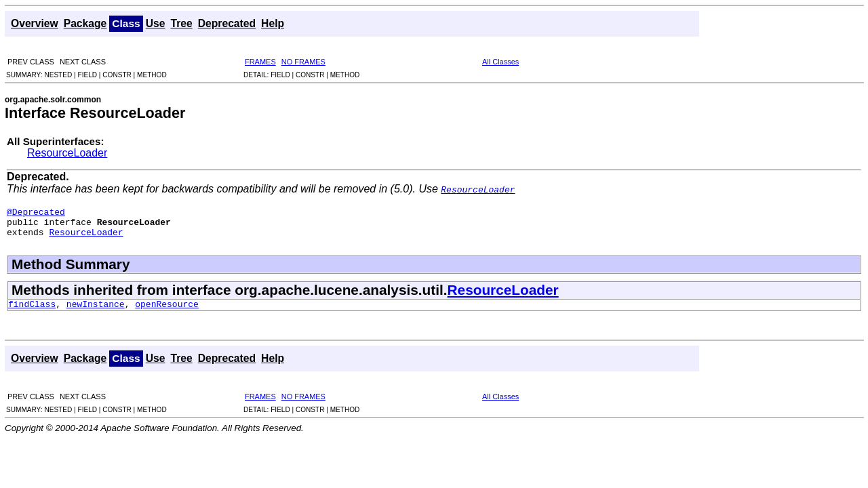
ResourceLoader (67, 153)
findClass (32, 312)
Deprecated (227, 23)
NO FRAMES (303, 62)
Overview (35, 23)
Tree (181, 23)
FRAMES (260, 62)
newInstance (96, 312)
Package (85, 23)
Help (273, 23)
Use (156, 23)
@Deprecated (36, 213)
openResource (167, 312)
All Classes (500, 62)
